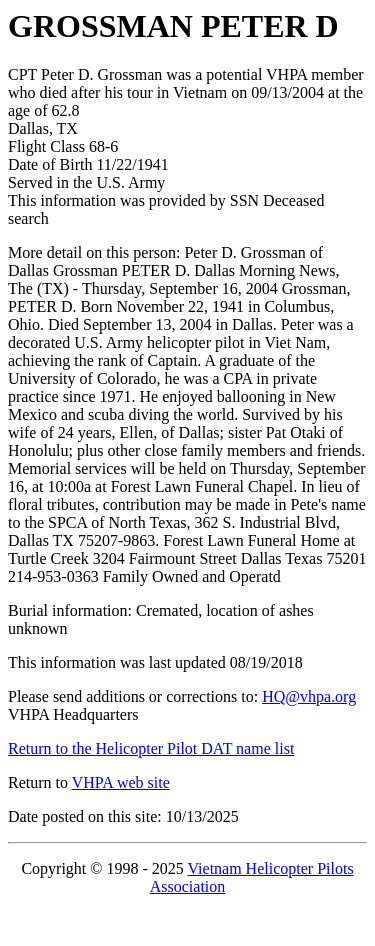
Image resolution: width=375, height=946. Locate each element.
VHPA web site (121, 782)
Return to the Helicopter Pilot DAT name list (151, 748)
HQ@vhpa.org (309, 696)
